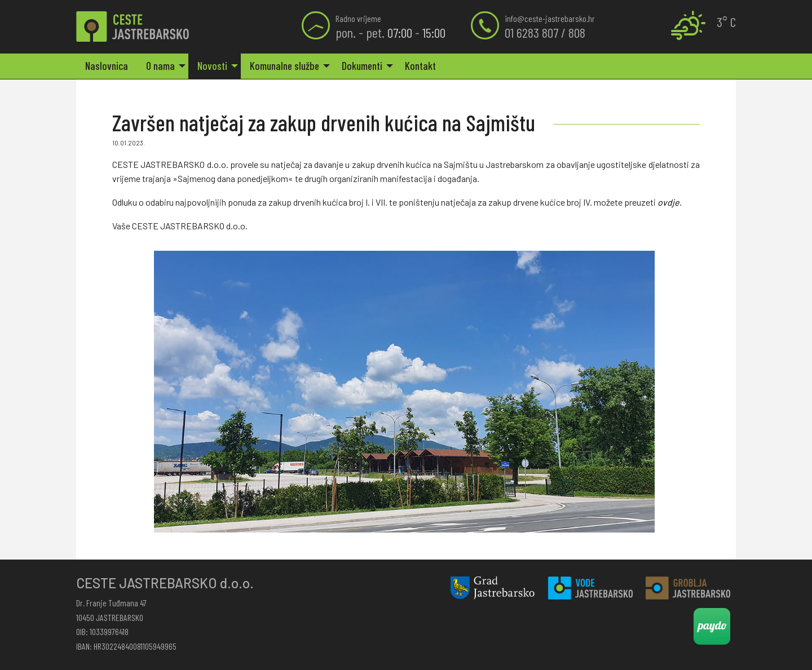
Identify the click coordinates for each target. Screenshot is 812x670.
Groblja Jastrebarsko (688, 588)
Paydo (712, 626)
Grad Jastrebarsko (493, 588)
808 (577, 32)
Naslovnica (107, 66)
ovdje (668, 202)
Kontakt (420, 66)
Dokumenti (362, 66)
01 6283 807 (531, 32)
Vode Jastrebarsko (590, 588)
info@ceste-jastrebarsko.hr (550, 18)
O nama (160, 66)
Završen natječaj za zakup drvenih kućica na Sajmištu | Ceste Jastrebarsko (133, 27)
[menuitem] (107, 66)
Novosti (212, 66)
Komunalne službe (284, 66)
